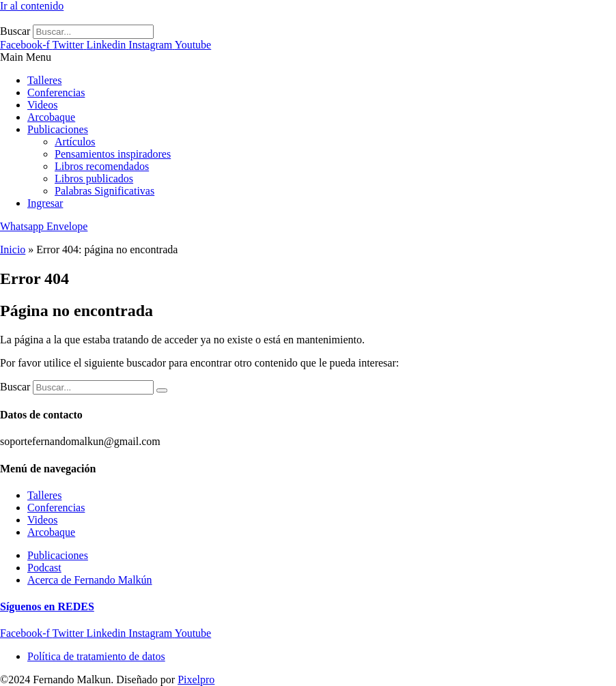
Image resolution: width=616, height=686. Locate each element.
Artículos (75, 142)
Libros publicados (94, 178)
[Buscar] (162, 390)
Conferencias (56, 92)
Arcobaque (51, 117)
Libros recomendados (102, 166)
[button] (308, 57)
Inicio (13, 249)
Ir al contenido (32, 6)
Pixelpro (196, 680)
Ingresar (45, 203)
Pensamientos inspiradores (113, 154)
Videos (42, 105)
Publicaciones (58, 129)
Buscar (15, 31)
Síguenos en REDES (47, 606)
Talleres (44, 80)
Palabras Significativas (104, 191)
